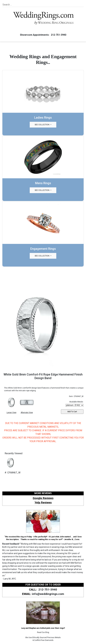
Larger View (11, 413)
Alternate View (27, 413)
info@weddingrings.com (48, 594)
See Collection (42, 125)
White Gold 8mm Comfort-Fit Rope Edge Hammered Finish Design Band (43, 376)
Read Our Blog (43, 632)
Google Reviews (43, 498)
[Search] (16, 5)
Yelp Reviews (43, 502)
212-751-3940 (58, 35)
